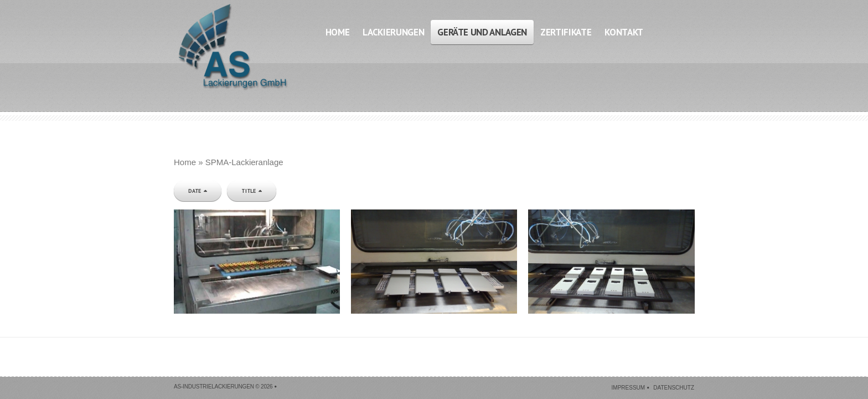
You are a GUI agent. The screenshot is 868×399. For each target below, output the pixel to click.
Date (195, 191)
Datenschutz (674, 388)
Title (249, 191)
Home (185, 162)
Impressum (629, 388)
